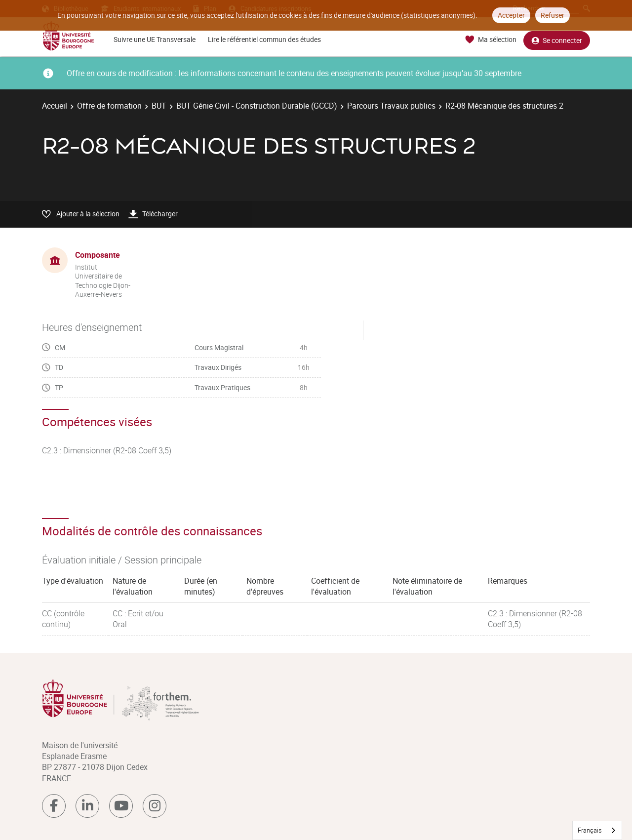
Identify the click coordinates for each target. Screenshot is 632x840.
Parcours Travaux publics (391, 106)
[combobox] (597, 830)
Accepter (511, 15)
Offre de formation (109, 106)
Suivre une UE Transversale (155, 39)
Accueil (55, 106)
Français (590, 830)
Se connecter (557, 40)
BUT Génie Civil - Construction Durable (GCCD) (257, 106)
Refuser (553, 15)
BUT (159, 106)
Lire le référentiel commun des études (264, 39)
